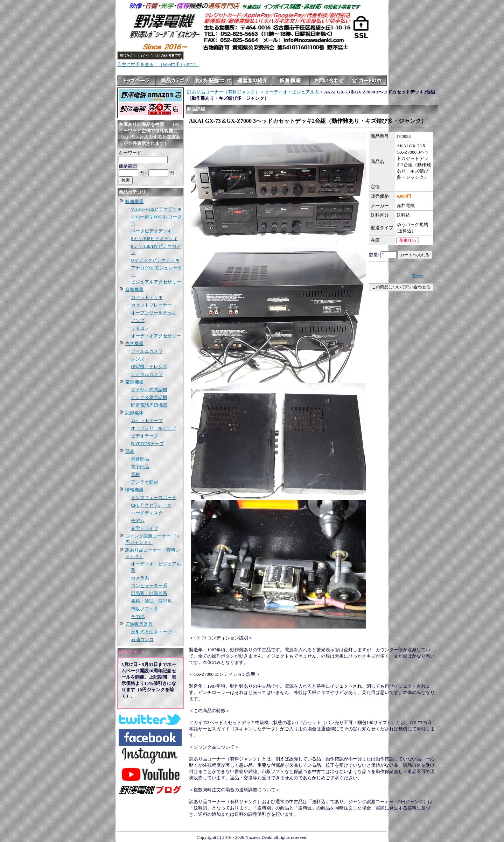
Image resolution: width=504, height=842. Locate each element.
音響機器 (134, 290)
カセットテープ (147, 420)
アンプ (138, 320)
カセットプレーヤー (151, 305)
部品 (130, 451)
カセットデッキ (147, 297)
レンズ (138, 359)
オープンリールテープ (154, 428)
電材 (135, 474)
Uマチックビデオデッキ (155, 260)
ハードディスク (147, 513)
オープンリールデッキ (154, 313)
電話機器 (134, 382)
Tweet (418, 276)
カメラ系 (140, 578)
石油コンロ (142, 640)
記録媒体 (134, 413)
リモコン (140, 328)
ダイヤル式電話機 (149, 390)
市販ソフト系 (145, 609)
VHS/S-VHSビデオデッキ (156, 209)
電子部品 (140, 467)
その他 (138, 616)
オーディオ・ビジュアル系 (292, 92)
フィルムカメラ (147, 351)
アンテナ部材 (145, 482)
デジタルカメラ (147, 374)
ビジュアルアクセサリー (156, 282)
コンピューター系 (149, 586)
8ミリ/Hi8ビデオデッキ (154, 238)
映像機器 (134, 201)
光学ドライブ (145, 528)
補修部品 (140, 459)
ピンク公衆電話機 (149, 397)
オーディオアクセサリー (156, 336)
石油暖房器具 (139, 624)
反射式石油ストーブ (151, 632)
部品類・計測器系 (149, 593)
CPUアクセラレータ (151, 505)
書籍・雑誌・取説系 (151, 601)
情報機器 (134, 490)
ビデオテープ (145, 436)
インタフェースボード (154, 497)
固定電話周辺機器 (149, 405)
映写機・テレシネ (149, 367)
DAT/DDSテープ (147, 444)
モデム (138, 521)
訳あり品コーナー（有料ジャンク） (223, 92)
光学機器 (134, 343)
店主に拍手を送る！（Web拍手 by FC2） (158, 65)
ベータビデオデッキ (151, 231)
